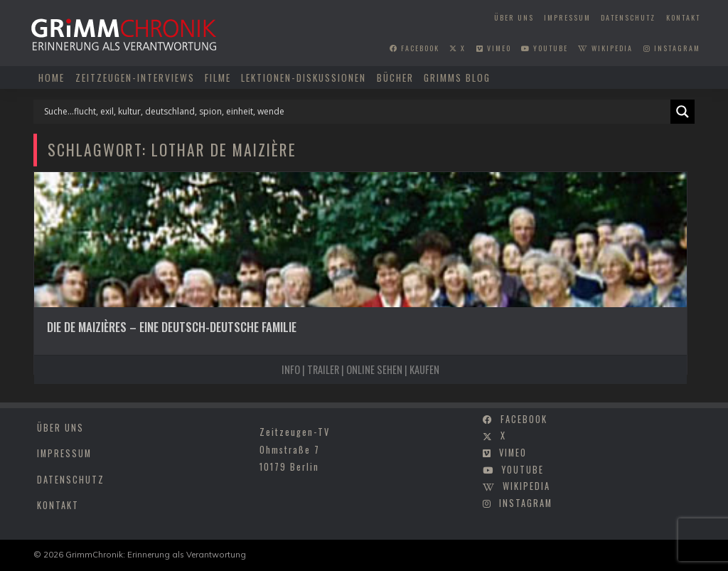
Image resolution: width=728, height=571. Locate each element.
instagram (672, 48)
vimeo (494, 48)
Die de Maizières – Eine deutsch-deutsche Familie (172, 327)
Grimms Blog (457, 78)
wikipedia (605, 48)
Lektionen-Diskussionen (304, 78)
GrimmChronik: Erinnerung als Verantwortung (156, 554)
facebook (414, 48)
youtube (545, 48)
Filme (218, 78)
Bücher (395, 78)
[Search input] (355, 112)
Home (52, 78)
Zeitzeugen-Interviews (135, 78)
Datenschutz (628, 17)
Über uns (514, 17)
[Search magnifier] (682, 112)
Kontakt (683, 17)
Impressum (567, 17)
